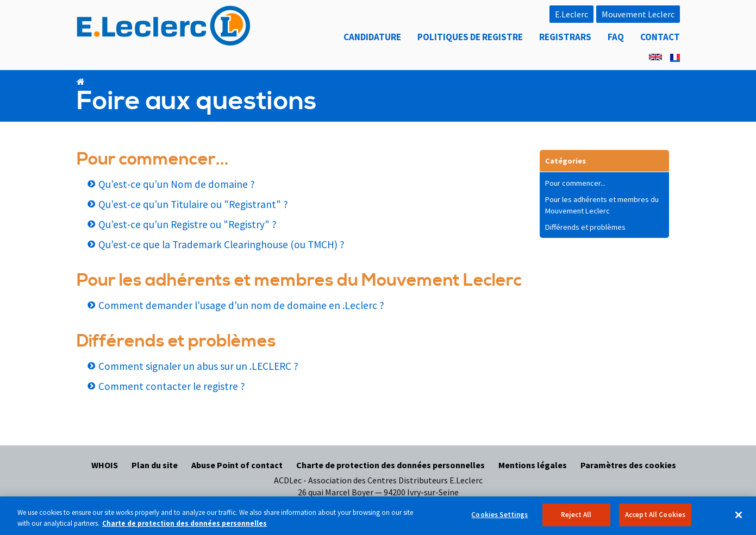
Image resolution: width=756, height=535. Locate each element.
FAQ (616, 37)
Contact (660, 37)
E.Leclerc (571, 14)
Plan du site (155, 465)
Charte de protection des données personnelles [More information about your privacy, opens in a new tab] (185, 528)
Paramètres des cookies (628, 465)
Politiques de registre (470, 37)
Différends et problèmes (585, 227)
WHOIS (105, 465)
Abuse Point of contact (237, 465)
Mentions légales (533, 465)
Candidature (372, 37)
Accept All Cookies (655, 520)
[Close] (739, 520)
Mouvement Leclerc (638, 14)
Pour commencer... (575, 183)
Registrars (565, 37)
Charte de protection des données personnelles (391, 465)
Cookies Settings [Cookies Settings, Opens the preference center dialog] (499, 520)
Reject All (576, 520)
